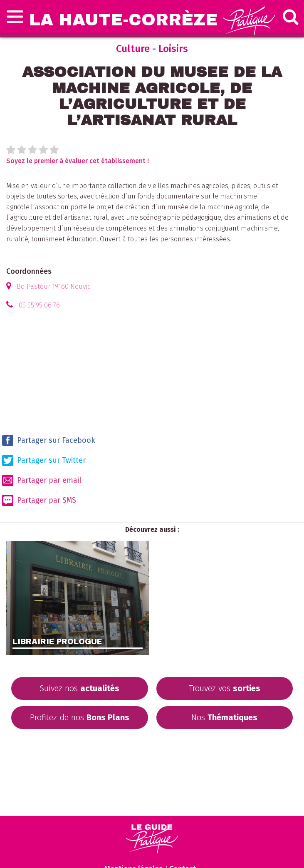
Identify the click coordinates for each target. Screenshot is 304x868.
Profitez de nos (80, 717)
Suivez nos (79, 688)
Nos (224, 717)
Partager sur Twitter (44, 460)
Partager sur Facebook (49, 440)
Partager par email (42, 480)
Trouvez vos (225, 688)
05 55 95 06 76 (39, 305)
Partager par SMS (39, 500)
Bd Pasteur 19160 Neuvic (53, 286)
